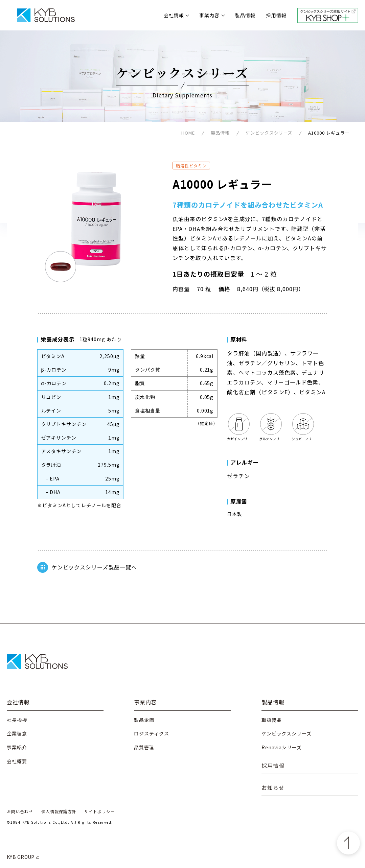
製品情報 (245, 15)
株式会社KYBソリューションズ (46, 15)
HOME (188, 133)
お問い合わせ (20, 811)
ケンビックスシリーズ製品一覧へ (87, 567)
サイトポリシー (100, 811)
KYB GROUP (24, 857)
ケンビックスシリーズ (269, 133)
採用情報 (276, 15)
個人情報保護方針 (59, 811)
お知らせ (273, 788)
